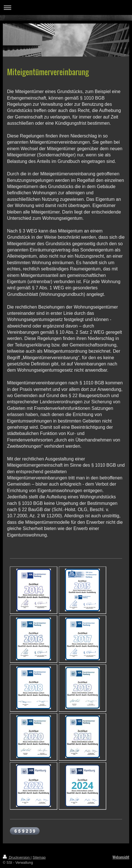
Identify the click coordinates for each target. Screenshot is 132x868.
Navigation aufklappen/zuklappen (66, 7)
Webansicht (121, 857)
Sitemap (39, 858)
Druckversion (17, 858)
